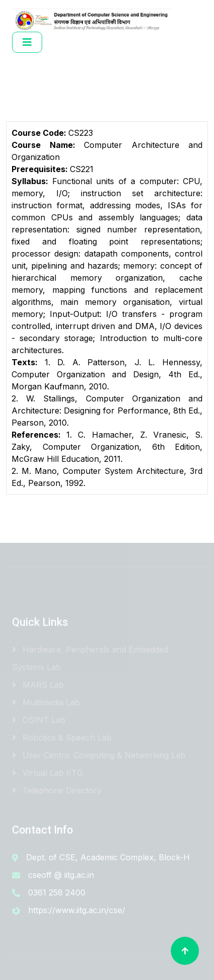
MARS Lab (38, 685)
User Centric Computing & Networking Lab (99, 755)
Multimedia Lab (46, 702)
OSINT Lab (39, 720)
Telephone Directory (57, 790)
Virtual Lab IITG (47, 773)
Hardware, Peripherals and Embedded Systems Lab (90, 658)
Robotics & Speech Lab (62, 738)
